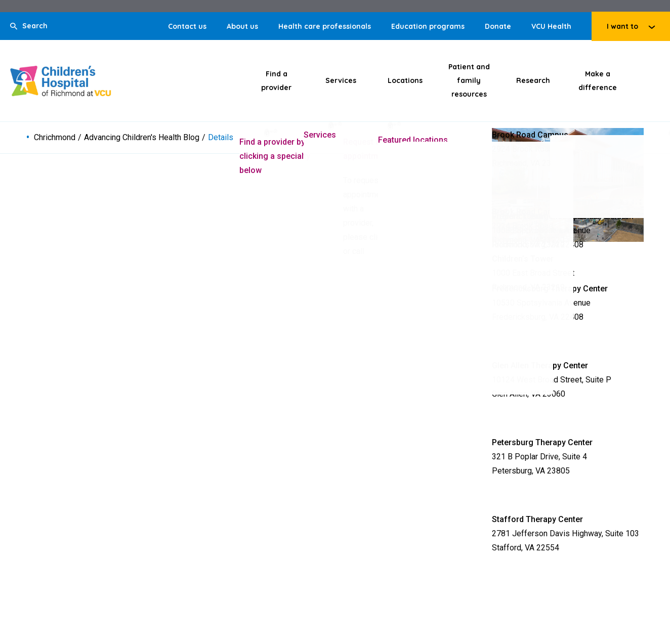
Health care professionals (325, 26)
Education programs (428, 26)
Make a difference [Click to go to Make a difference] (598, 81)
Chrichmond (55, 138)
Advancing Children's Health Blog (142, 138)
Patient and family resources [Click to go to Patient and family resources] (469, 80)
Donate (498, 26)
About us (242, 26)
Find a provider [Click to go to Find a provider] (276, 81)
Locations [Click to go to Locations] (405, 80)
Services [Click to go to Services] (341, 80)
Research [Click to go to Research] (533, 80)
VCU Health (551, 26)
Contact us (187, 26)
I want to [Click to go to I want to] (622, 26)
